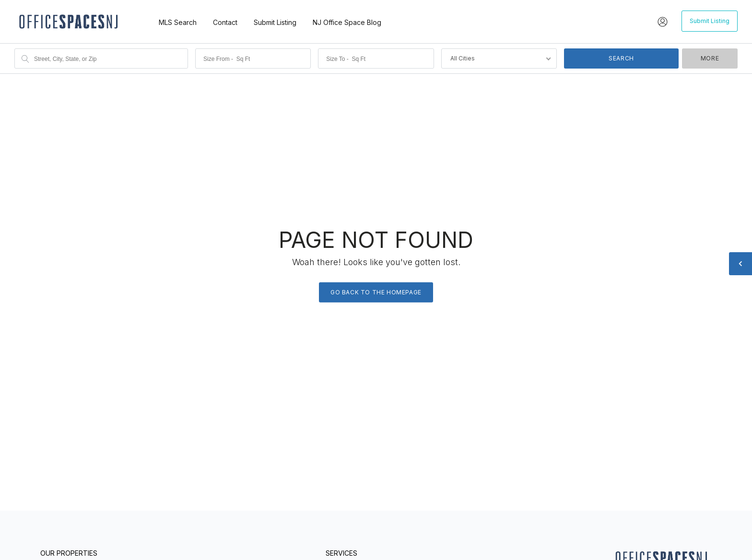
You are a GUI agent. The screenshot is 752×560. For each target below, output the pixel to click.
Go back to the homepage (376, 292)
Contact (225, 22)
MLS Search (178, 22)
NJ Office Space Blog (347, 22)
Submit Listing (275, 22)
